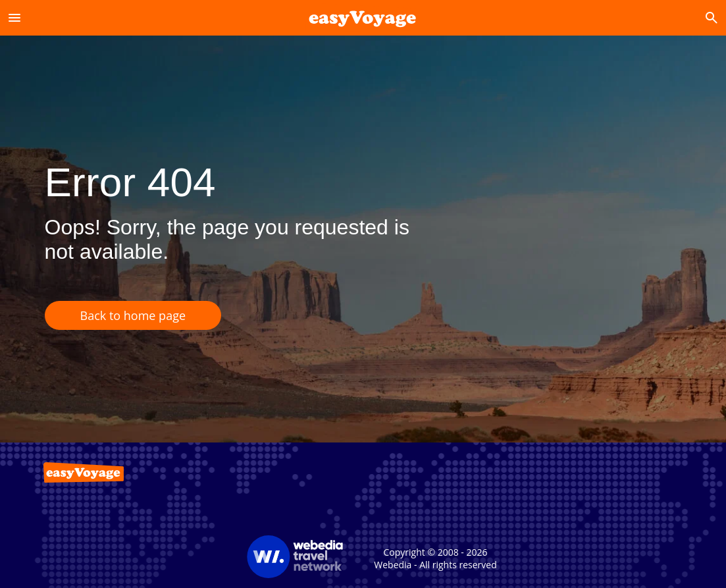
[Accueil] (363, 17)
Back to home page (133, 315)
